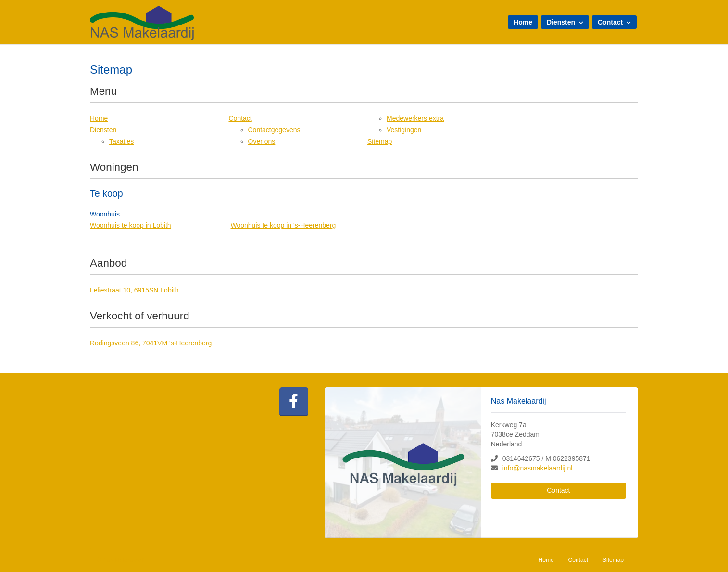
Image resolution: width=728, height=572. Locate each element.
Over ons (262, 141)
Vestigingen (404, 130)
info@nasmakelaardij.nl (538, 468)
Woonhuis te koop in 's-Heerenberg (283, 225)
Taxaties (121, 141)
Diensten (565, 22)
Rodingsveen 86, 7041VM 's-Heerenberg (151, 343)
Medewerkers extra (415, 118)
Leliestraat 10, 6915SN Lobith (134, 290)
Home (523, 22)
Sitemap (380, 141)
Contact (614, 22)
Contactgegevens (274, 130)
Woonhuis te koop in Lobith (131, 225)
